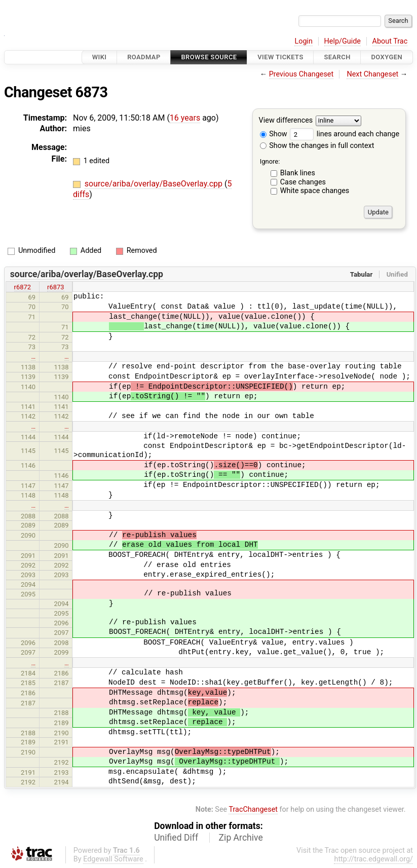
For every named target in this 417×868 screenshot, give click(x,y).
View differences (286, 121)
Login (304, 41)
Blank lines (298, 173)
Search (337, 57)
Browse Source (209, 57)
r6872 (23, 287)
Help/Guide (343, 41)
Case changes (303, 182)
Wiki (100, 57)
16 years (185, 118)
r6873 (56, 287)
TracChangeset (253, 809)
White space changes (315, 191)
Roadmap (144, 57)
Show (274, 134)
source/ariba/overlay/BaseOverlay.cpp (155, 184)
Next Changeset (372, 74)
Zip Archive (241, 838)
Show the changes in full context (317, 146)
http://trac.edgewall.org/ (373, 859)
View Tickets (280, 57)
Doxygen (387, 57)
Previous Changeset (301, 74)
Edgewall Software (113, 859)
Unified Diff (176, 838)
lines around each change (345, 134)
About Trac (390, 41)
